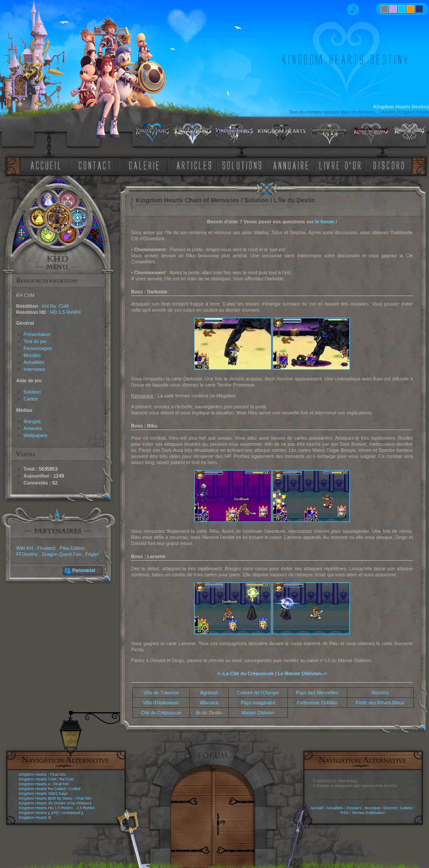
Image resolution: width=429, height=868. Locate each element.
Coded (75, 789)
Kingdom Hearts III (35, 818)
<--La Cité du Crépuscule (246, 673)
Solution (32, 392)
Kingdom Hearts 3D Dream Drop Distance (55, 803)
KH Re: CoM (55, 306)
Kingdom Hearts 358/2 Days (43, 794)
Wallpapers (35, 435)
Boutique (373, 808)
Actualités (34, 362)
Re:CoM (66, 779)
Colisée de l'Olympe (258, 693)
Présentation (37, 334)
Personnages (38, 348)
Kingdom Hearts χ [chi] (39, 813)
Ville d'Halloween (161, 703)
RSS (345, 813)
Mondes (32, 355)
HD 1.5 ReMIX (66, 312)
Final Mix (58, 774)
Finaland (46, 548)
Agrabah (209, 693)
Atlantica (209, 703)
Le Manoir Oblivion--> (302, 673)
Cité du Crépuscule (161, 713)
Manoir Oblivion (258, 713)
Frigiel (92, 554)
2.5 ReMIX (86, 808)
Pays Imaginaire (258, 703)
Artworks (33, 428)
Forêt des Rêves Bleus (380, 703)
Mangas (32, 421)
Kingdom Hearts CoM (37, 779)
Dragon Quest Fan (62, 554)
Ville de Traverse (161, 693)
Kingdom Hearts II (34, 784)
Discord (390, 808)
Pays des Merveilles (317, 693)
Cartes (30, 399)
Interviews (34, 369)
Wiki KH (25, 548)
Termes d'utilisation (368, 813)
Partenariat (84, 570)
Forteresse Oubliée (317, 703)
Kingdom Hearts (33, 774)
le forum (325, 222)
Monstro (380, 693)
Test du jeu (35, 341)
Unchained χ (72, 813)
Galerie (406, 808)
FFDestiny (27, 554)
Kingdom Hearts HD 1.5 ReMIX (46, 808)
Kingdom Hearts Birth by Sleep (46, 798)
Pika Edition (72, 548)
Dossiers (354, 808)
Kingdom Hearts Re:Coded (42, 789)
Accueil (317, 808)
